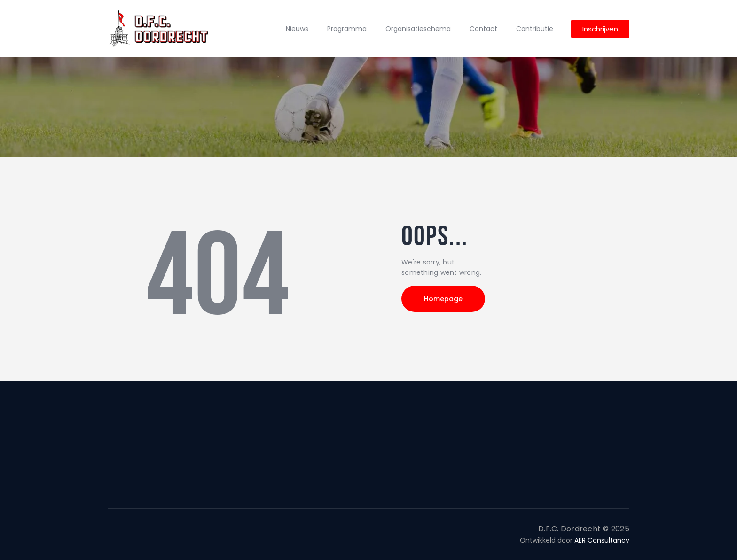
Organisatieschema (418, 29)
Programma (347, 29)
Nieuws (297, 29)
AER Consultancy (602, 540)
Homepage (444, 299)
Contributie (535, 29)
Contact (483, 29)
